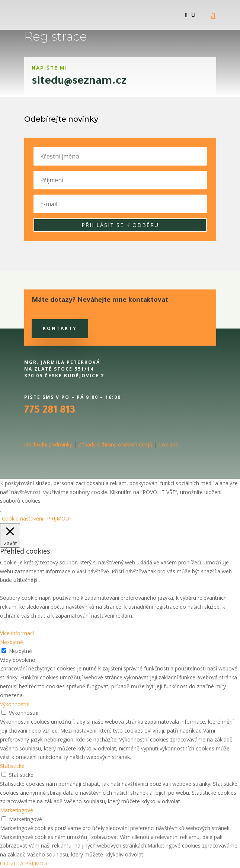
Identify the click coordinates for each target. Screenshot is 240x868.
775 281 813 (50, 411)
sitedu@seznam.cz (79, 82)
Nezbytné (20, 651)
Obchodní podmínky (48, 444)
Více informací (17, 633)
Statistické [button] (12, 766)
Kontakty (60, 328)
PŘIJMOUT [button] (60, 518)
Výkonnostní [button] (15, 704)
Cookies (168, 444)
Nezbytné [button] (12, 642)
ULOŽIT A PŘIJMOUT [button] (25, 863)
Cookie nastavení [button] (23, 518)
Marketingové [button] (17, 810)
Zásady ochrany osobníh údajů (115, 444)
